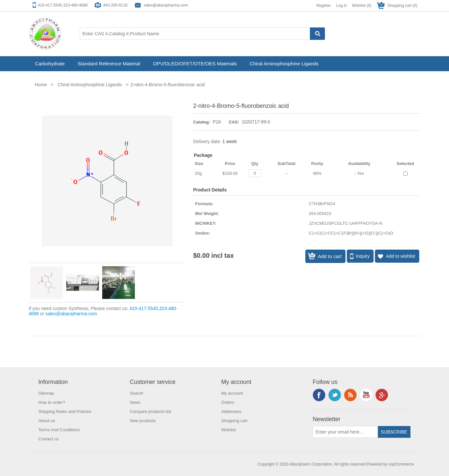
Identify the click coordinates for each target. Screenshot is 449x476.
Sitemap (46, 393)
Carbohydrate (50, 64)
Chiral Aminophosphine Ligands (284, 64)
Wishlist (229, 430)
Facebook (319, 395)
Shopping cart (234, 421)
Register (324, 6)
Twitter (335, 395)
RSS (350, 395)
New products (143, 421)
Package (203, 155)
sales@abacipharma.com (166, 5)
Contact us (49, 439)
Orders (228, 402)
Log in (341, 6)
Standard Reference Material (109, 64)
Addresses (231, 411)
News (135, 402)
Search (137, 393)
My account (232, 393)
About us (47, 421)
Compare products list (151, 411)
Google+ (382, 395)
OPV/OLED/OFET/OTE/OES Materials (195, 64)
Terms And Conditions (59, 430)
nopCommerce (401, 464)
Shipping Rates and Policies (65, 411)
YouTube (366, 395)
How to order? (52, 402)
